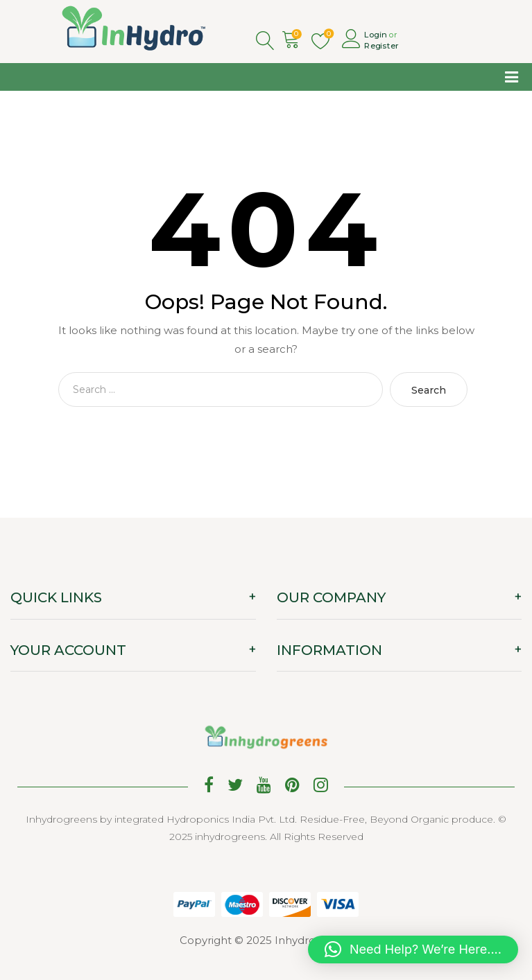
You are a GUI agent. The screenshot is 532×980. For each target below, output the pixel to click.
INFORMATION (329, 650)
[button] (413, 950)
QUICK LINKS (56, 597)
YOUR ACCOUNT (68, 650)
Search (429, 390)
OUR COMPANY (331, 597)
